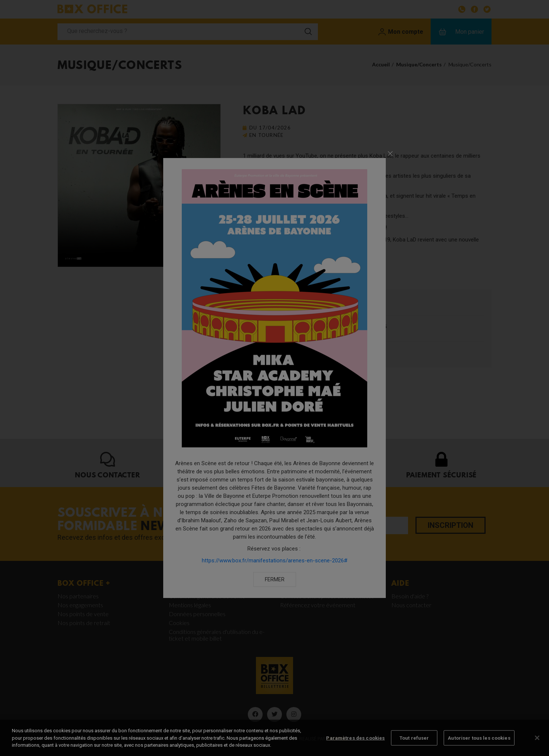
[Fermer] (537, 747)
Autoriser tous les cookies (479, 747)
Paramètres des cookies (355, 747)
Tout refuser (414, 747)
